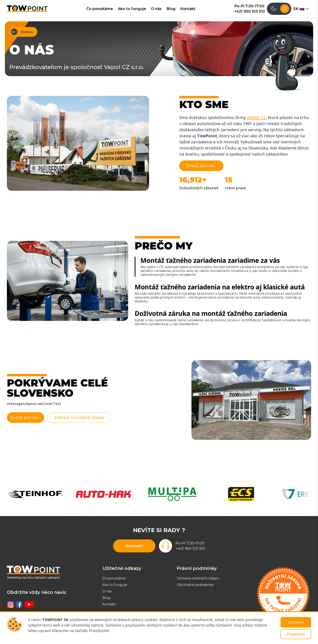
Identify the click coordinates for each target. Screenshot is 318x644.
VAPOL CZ (256, 117)
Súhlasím (296, 622)
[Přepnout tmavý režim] (279, 9)
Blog (171, 9)
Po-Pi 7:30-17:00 (249, 6)
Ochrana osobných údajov (198, 578)
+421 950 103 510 (250, 11)
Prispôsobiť (296, 634)
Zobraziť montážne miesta (86, 418)
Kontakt (188, 9)
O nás (156, 9)
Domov (22, 32)
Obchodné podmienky (195, 585)
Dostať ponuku (200, 166)
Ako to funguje (132, 9)
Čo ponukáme (100, 9)
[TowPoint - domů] (27, 9)
